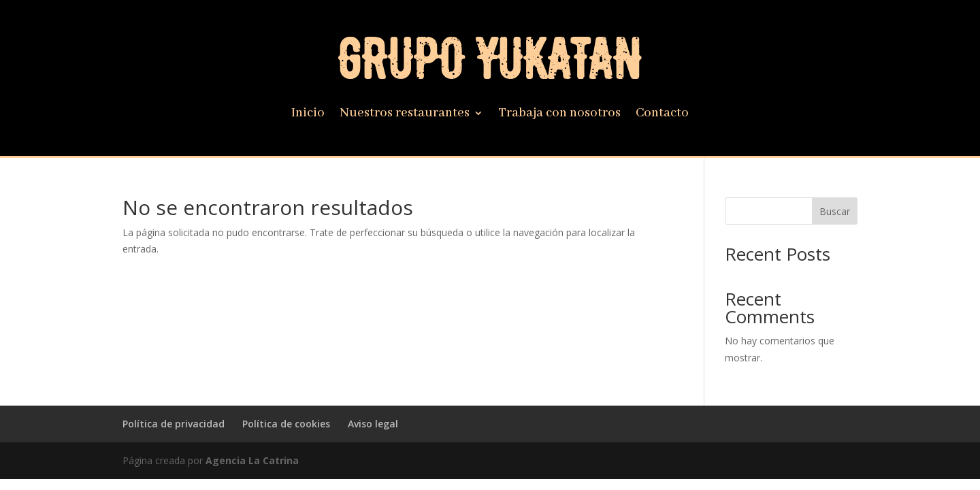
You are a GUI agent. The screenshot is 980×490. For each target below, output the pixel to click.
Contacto (662, 115)
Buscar (835, 211)
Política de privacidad (174, 424)
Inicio (308, 115)
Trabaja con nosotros (559, 115)
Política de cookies (286, 424)
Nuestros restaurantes (405, 115)
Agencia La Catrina (252, 460)
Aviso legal (373, 424)
